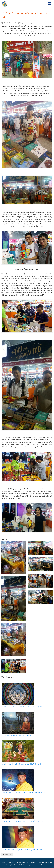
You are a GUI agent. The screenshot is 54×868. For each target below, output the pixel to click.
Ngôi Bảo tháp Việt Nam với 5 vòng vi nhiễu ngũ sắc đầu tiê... (23, 707)
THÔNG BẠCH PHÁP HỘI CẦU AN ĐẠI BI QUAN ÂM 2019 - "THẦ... (25, 850)
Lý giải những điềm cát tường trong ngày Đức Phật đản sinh (22, 764)
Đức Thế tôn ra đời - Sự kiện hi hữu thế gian (17, 735)
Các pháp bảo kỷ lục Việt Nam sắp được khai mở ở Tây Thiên (23, 821)
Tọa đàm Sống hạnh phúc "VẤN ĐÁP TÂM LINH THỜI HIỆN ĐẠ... (24, 793)
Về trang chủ (7, 855)
